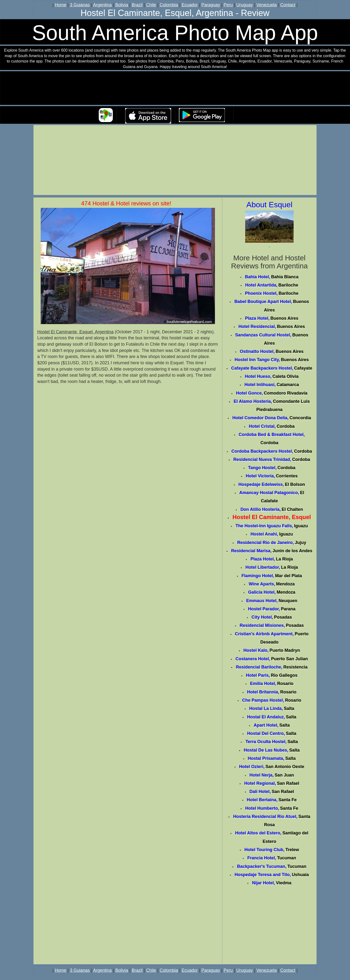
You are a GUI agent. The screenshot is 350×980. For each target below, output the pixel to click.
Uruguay (244, 5)
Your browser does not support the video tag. (175, 88)
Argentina (103, 5)
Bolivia (122, 5)
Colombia (169, 5)
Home (61, 5)
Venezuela (266, 5)
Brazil (137, 5)
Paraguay (211, 5)
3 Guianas (80, 5)
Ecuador (190, 5)
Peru (228, 5)
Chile (151, 5)
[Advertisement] (175, 161)
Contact (288, 5)
